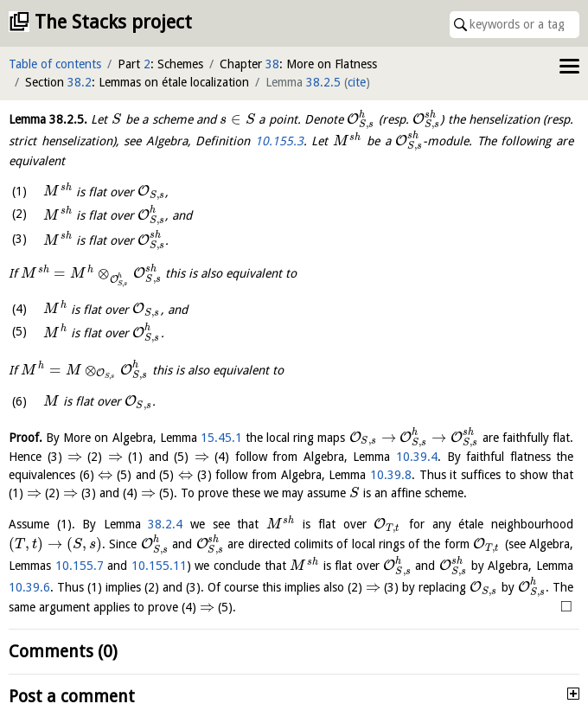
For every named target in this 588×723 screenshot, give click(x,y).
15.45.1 (221, 438)
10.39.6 (29, 587)
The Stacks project (113, 22)
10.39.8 (391, 475)
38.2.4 (165, 524)
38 (272, 64)
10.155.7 (80, 566)
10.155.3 (279, 141)
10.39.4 (417, 457)
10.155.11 (159, 566)
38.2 (80, 82)
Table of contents (55, 64)
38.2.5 (323, 82)
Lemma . (48, 119)
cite (357, 82)
